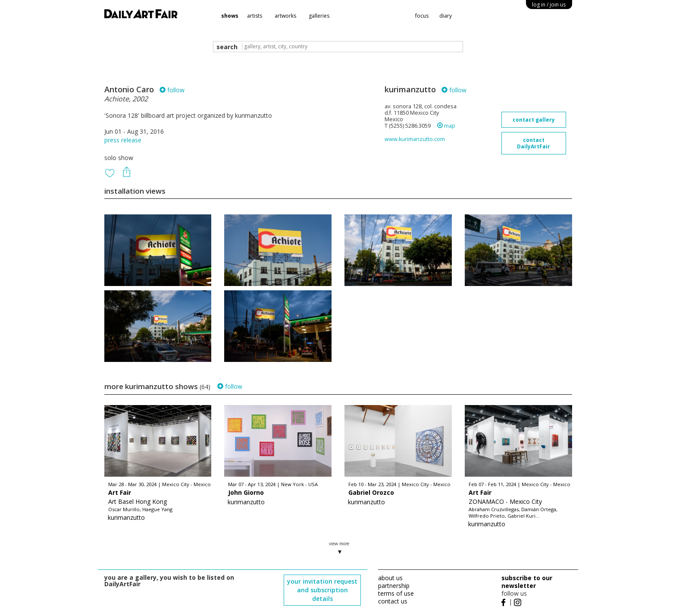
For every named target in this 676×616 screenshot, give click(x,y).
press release (123, 140)
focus (422, 16)
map (446, 126)
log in (549, 5)
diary (446, 16)
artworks (285, 16)
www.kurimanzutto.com (415, 139)
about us (390, 578)
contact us (393, 601)
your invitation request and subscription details (322, 590)
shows (230, 16)
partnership (394, 586)
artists (255, 16)
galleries (319, 16)
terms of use (396, 593)
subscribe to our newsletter (527, 582)
